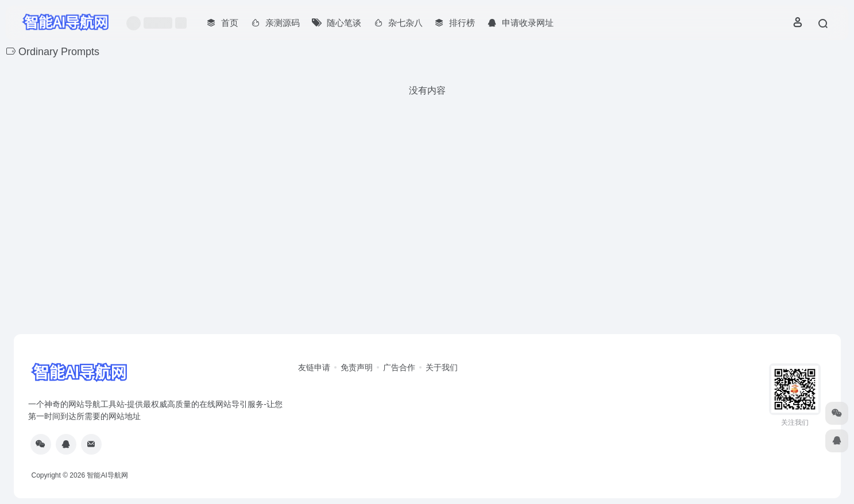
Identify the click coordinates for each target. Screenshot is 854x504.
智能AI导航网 (107, 475)
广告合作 (399, 367)
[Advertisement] (427, 245)
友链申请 (314, 367)
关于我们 (442, 367)
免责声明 (357, 367)
